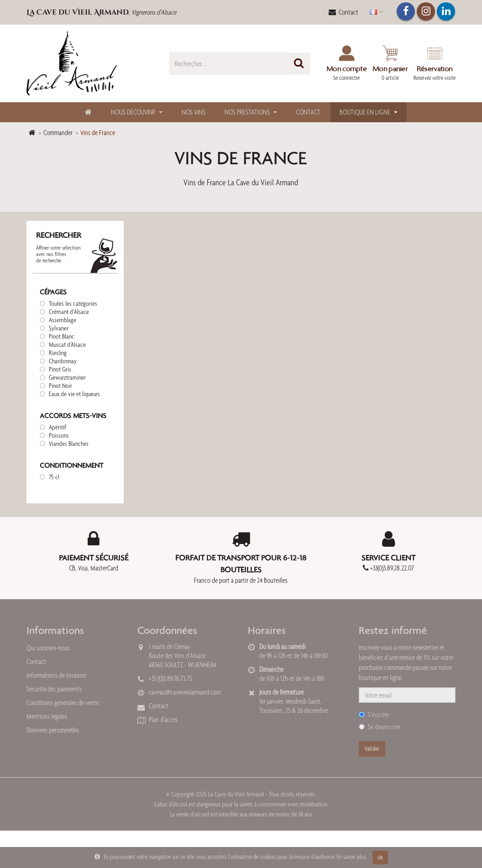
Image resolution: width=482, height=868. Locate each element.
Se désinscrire (380, 727)
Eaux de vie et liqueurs (74, 394)
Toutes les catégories (73, 303)
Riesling (58, 353)
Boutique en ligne (365, 112)
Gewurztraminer (67, 377)
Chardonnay (63, 361)
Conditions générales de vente (63, 703)
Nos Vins (194, 112)
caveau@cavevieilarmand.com (185, 692)
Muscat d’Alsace (67, 345)
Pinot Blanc (62, 336)
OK (380, 858)
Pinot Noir (60, 386)
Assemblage (63, 320)
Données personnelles (53, 730)
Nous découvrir (133, 112)
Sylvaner (59, 328)
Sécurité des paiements (54, 689)
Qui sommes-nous (48, 648)
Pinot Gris (60, 369)
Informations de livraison (56, 675)
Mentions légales (47, 716)
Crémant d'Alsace (69, 312)
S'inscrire (374, 714)
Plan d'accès (163, 719)
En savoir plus (351, 857)
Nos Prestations (247, 112)
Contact (343, 12)
